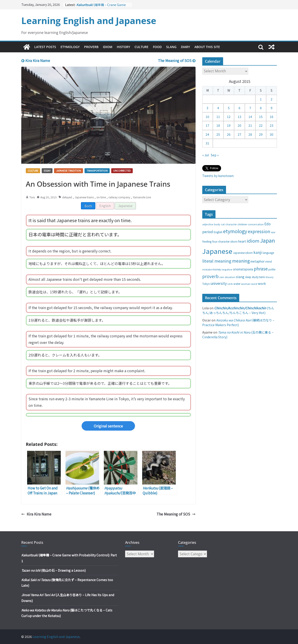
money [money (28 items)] (217, 269)
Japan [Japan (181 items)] (268, 240)
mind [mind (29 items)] (269, 261)
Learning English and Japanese (89, 21)
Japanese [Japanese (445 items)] (217, 251)
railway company (119, 197)
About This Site (207, 47)
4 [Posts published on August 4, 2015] (218, 108)
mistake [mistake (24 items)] (207, 269)
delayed (67, 197)
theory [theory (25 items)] (270, 277)
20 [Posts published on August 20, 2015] (239, 125)
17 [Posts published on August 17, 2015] (207, 125)
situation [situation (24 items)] (230, 277)
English (105, 206)
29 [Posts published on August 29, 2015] (261, 134)
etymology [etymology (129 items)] (235, 231)
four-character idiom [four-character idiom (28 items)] (225, 241)
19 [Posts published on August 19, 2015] (229, 125)
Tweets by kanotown (218, 176)
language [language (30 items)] (268, 253)
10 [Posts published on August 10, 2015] (207, 117)
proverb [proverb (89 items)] (210, 276)
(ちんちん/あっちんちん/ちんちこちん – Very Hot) (238, 310)
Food (157, 47)
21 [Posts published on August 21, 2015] (250, 125)
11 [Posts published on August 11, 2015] (218, 117)
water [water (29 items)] (237, 284)
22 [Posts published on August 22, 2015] (261, 125)
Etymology (70, 47)
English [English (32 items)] (218, 232)
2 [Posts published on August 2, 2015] (272, 99)
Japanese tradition (69, 170)
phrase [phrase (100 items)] (261, 269)
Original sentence (108, 426)
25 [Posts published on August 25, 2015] (218, 134)
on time (101, 197)
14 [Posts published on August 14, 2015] (250, 117)
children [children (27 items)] (242, 224)
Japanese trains (84, 197)
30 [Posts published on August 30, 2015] (272, 134)
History (123, 47)
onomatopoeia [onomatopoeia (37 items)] (243, 269)
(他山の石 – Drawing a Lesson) (53, 570)
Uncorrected (122, 170)
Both (88, 206)
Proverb (91, 47)
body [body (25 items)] (217, 224)
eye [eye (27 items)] (273, 232)
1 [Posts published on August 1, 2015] (261, 99)
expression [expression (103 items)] (259, 231)
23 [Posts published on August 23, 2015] (272, 125)
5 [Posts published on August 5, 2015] (229, 108)
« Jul (206, 155)
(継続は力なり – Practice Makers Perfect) (238, 322)
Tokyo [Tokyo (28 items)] (206, 284)
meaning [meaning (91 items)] (241, 261)
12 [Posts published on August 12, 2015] (229, 117)
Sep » (215, 155)
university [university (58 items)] (219, 283)
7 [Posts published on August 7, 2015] (250, 108)
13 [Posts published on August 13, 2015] (239, 117)
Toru (32, 197)
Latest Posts (45, 47)
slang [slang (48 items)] (240, 277)
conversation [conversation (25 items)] (256, 224)
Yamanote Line (142, 197)
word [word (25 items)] (254, 284)
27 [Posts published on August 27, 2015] (239, 134)
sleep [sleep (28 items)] (248, 277)
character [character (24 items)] (231, 224)
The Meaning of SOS (177, 60)
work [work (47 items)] (262, 283)
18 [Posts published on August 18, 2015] (218, 125)
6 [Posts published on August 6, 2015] (239, 108)
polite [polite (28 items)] (272, 269)
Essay (47, 170)
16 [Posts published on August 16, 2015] (272, 117)
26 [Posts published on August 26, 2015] (229, 134)
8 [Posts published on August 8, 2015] (261, 108)
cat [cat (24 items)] (223, 224)
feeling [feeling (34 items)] (207, 241)
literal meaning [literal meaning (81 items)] (217, 261)
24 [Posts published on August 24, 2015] (207, 134)
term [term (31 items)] (262, 277)
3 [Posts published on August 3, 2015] (207, 108)
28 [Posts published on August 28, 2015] (250, 134)
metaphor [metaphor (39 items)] (258, 261)
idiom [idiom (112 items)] (253, 241)
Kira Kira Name (36, 60)
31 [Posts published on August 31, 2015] (207, 143)
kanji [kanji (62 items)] (258, 252)
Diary (185, 47)
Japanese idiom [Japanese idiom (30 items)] (243, 253)
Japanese (125, 206)
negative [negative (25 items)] (227, 269)
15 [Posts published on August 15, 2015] (261, 117)
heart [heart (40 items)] (242, 241)
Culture (141, 47)
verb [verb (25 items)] (230, 284)
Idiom (108, 47)
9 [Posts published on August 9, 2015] (272, 108)
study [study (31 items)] (255, 277)
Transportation (97, 170)
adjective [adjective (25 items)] (208, 224)
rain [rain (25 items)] (222, 277)
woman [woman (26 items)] (246, 284)
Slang (171, 47)
